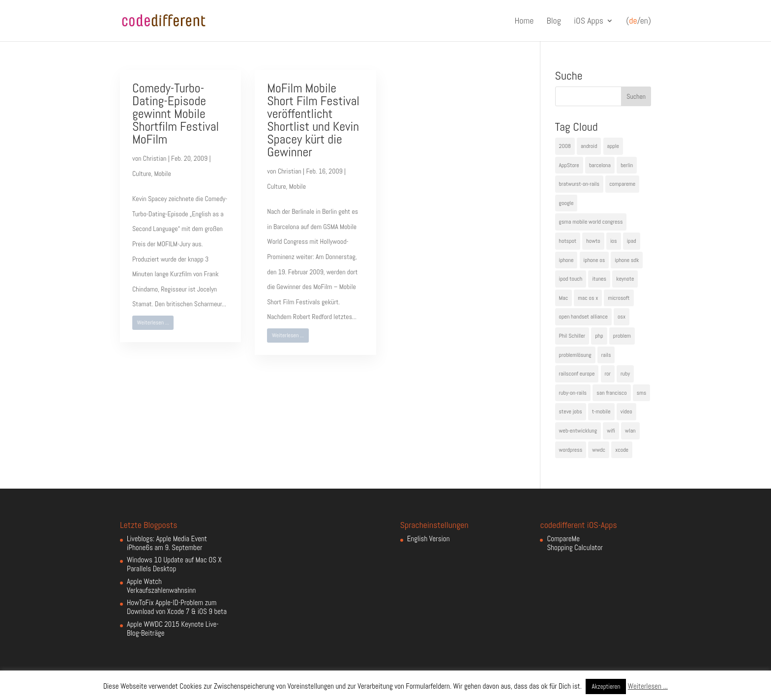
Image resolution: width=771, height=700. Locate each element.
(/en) (638, 21)
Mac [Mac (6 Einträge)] (564, 298)
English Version (429, 539)
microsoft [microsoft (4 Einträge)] (619, 298)
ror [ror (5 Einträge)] (608, 374)
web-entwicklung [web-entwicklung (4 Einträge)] (578, 431)
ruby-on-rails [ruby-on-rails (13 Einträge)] (573, 393)
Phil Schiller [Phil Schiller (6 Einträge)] (572, 336)
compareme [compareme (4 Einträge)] (622, 184)
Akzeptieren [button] (606, 686)
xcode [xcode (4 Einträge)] (622, 450)
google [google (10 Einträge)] (566, 203)
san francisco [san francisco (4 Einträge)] (611, 393)
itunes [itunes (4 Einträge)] (599, 279)
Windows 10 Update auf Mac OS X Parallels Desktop (174, 564)
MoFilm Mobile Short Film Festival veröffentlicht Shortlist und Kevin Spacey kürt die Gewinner (313, 120)
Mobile (162, 174)
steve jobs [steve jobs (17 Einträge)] (571, 411)
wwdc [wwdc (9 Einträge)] (599, 450)
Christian (155, 158)
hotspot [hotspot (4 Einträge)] (568, 241)
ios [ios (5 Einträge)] (614, 241)
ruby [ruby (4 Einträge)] (625, 374)
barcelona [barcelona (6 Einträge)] (600, 165)
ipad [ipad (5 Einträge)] (632, 241)
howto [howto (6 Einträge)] (593, 241)
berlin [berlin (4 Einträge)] (627, 165)
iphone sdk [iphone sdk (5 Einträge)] (627, 260)
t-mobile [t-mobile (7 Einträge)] (601, 411)
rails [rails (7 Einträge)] (606, 355)
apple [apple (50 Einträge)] (613, 146)
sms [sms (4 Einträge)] (642, 393)
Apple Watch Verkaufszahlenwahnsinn (161, 586)
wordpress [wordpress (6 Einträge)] (571, 450)
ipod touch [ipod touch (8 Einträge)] (571, 279)
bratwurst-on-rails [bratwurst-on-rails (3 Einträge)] (579, 184)
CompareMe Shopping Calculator (575, 543)
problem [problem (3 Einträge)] (622, 336)
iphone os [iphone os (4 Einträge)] (594, 260)
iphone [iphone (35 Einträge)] (566, 260)
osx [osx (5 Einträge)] (622, 317)
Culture (142, 174)
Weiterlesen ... (153, 322)
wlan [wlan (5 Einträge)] (630, 431)
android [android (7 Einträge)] (589, 146)
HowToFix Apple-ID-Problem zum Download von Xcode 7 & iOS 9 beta (177, 607)
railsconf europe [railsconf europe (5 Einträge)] (577, 374)
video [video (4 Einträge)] (626, 411)
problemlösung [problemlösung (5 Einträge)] (575, 355)
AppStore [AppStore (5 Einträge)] (569, 165)
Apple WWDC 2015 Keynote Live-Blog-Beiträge (173, 628)
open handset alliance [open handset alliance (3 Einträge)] (583, 317)
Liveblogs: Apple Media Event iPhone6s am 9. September (167, 543)
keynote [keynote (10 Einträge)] (625, 279)
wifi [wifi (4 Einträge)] (611, 431)
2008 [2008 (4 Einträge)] (565, 146)
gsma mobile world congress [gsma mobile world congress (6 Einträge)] (591, 222)
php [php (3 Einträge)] (599, 336)
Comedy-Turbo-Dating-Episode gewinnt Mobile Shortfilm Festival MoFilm (176, 114)
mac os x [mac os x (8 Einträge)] (588, 298)
